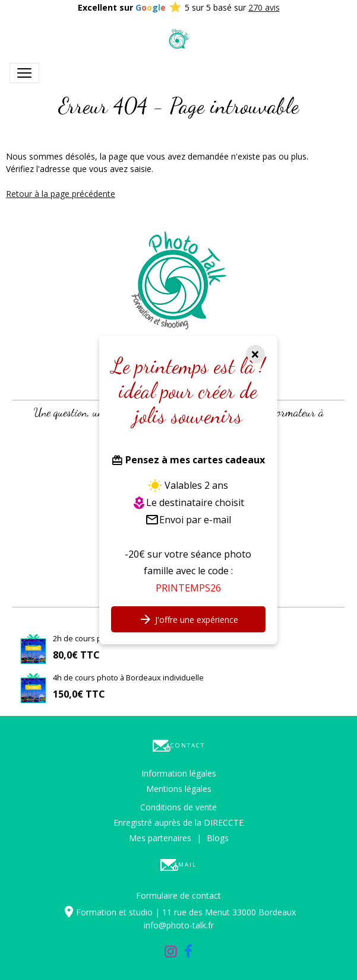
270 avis (264, 7)
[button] (18, 381)
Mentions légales (179, 789)
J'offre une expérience (188, 619)
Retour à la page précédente (61, 194)
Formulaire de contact (178, 895)
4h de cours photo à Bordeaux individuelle (128, 677)
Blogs (218, 838)
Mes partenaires (160, 838)
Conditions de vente (178, 807)
